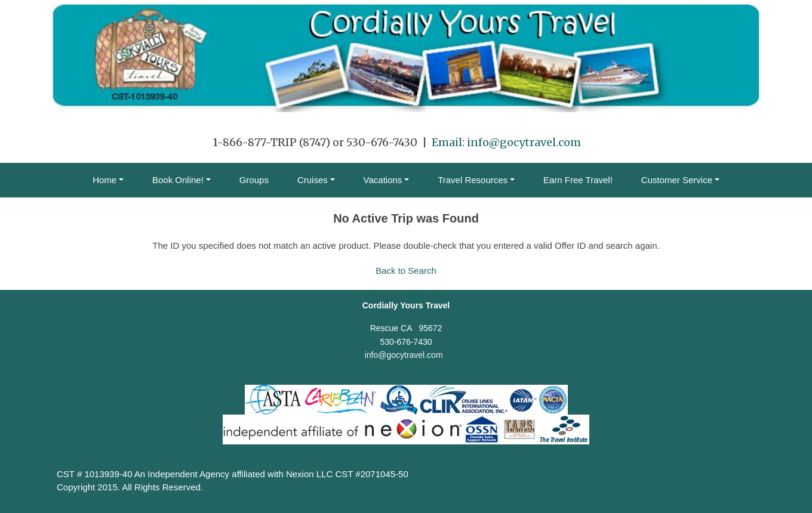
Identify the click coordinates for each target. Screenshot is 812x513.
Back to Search (406, 271)
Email (447, 142)
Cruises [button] (313, 180)
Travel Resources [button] (473, 180)
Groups (254, 180)
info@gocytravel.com (524, 142)
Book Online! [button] (178, 180)
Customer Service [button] (677, 180)
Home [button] (104, 180)
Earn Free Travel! (578, 180)
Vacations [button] (383, 180)
